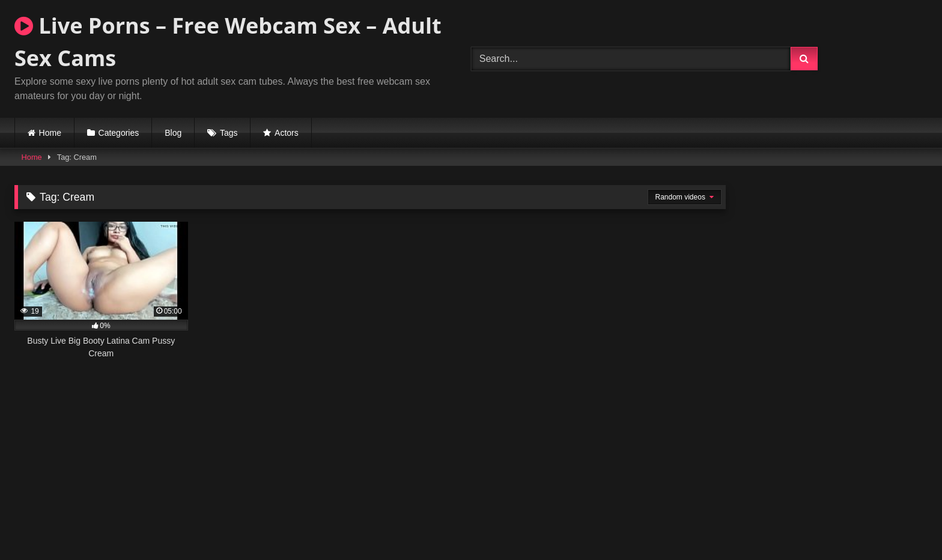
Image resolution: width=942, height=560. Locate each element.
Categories (119, 133)
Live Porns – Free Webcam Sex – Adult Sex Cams (228, 42)
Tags (229, 133)
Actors (287, 133)
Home (50, 133)
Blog (173, 133)
